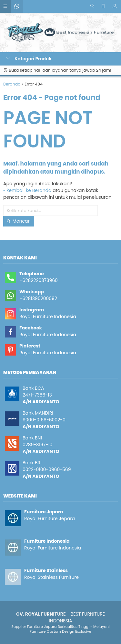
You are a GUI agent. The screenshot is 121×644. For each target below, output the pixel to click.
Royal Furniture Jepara (50, 518)
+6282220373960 (39, 280)
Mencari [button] (19, 221)
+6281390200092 (38, 298)
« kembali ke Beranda (27, 190)
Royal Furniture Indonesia (48, 317)
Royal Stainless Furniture (51, 577)
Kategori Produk (29, 59)
